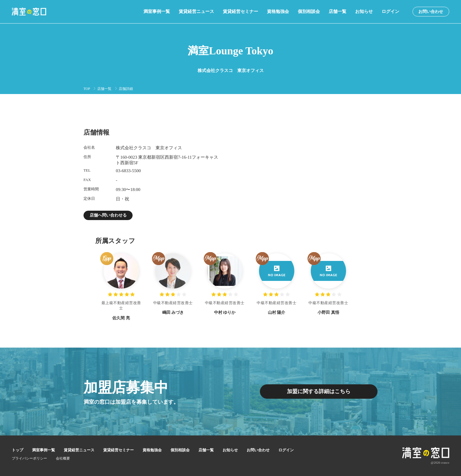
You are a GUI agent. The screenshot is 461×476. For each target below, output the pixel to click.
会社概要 (63, 458)
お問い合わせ (431, 12)
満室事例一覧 (157, 12)
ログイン (390, 12)
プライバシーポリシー (29, 458)
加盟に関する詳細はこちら (319, 392)
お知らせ (364, 12)
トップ (17, 450)
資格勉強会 (278, 12)
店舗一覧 (338, 12)
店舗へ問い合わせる (108, 215)
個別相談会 (309, 12)
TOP (87, 89)
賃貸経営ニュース (196, 12)
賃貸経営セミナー (240, 12)
